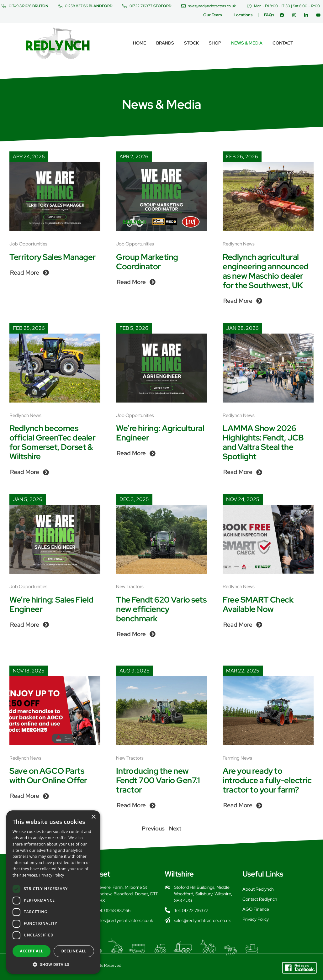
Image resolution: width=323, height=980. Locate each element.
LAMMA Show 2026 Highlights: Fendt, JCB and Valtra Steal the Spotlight (263, 442)
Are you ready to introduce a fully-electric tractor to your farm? (267, 780)
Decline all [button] (74, 951)
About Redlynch (258, 889)
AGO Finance (256, 909)
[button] (53, 964)
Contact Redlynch (260, 899)
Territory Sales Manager (53, 257)
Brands (165, 43)
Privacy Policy (256, 919)
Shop (215, 43)
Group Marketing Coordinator (147, 262)
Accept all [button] (32, 951)
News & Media (247, 43)
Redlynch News (239, 244)
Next (175, 828)
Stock (191, 43)
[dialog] (53, 892)
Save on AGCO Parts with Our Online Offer (48, 776)
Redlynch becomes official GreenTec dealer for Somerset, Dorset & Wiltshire (52, 442)
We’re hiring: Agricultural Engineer (160, 433)
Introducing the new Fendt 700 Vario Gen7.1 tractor (158, 780)
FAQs (269, 15)
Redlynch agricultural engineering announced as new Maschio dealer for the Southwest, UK (266, 271)
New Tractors (130, 587)
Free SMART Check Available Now (258, 604)
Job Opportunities (28, 244)
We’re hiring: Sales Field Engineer (51, 604)
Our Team (213, 15)
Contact (283, 43)
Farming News (237, 758)
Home (140, 43)
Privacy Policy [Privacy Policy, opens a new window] (52, 875)
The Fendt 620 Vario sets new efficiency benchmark (161, 609)
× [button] (93, 817)
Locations (243, 15)
